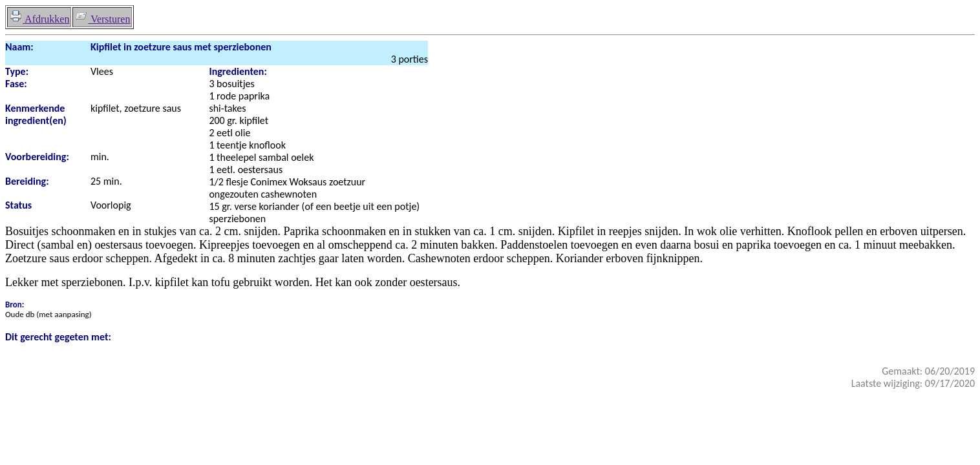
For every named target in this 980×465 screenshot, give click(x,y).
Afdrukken (39, 19)
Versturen (102, 19)
